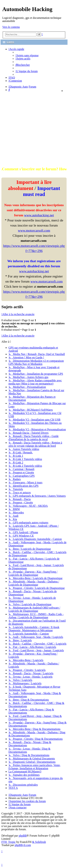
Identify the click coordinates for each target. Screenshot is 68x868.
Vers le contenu (11, 27)
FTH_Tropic (8, 842)
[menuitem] (27, 55)
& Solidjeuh (39, 842)
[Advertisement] (34, 129)
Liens (10, 42)
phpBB (23, 836)
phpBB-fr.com (23, 845)
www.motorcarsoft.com (34, 230)
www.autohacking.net (39, 215)
